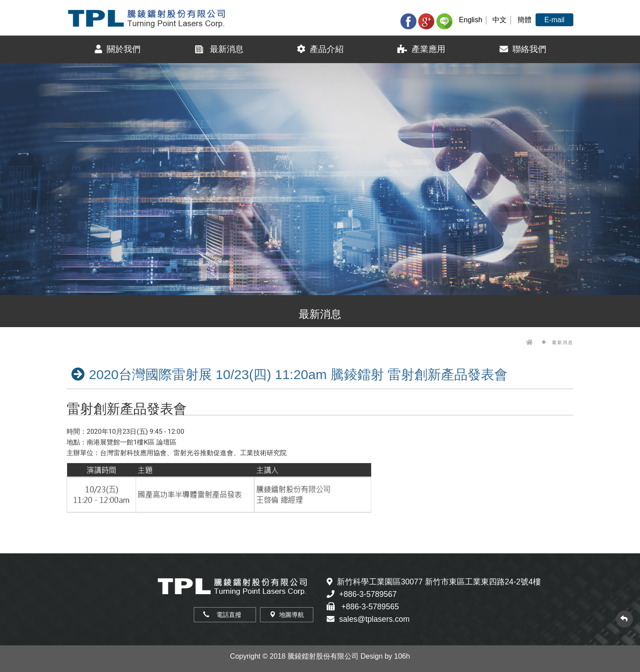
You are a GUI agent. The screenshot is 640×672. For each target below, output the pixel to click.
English (471, 20)
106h (402, 656)
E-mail (554, 20)
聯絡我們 (523, 49)
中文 (500, 20)
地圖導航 (287, 615)
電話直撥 (225, 615)
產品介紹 (320, 49)
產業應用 (421, 49)
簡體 (524, 20)
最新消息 (219, 49)
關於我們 (118, 49)
